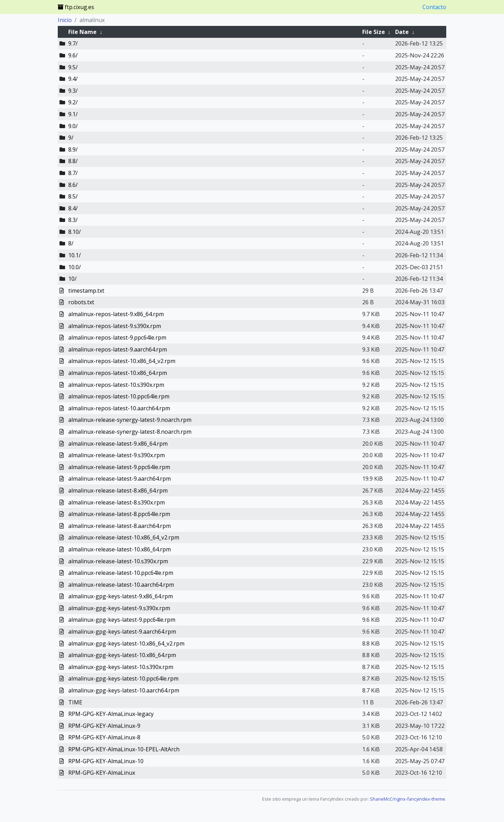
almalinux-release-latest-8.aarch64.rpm (120, 526)
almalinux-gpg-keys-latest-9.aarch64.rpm (122, 632)
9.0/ (73, 126)
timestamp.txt (86, 291)
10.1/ (75, 255)
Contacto (434, 7)
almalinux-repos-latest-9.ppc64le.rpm (117, 337)
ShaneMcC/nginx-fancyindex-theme (408, 799)
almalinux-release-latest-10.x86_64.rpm (120, 549)
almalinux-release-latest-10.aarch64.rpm (121, 585)
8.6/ (73, 185)
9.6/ (73, 55)
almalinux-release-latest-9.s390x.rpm (117, 455)
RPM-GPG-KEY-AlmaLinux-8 (104, 737)
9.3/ (73, 91)
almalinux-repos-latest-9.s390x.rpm (115, 326)
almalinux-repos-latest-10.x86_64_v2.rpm (122, 361)
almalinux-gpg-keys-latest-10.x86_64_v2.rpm (126, 643)
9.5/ (73, 67)
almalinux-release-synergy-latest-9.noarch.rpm (130, 420)
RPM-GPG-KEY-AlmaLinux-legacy (111, 714)
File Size (374, 32)
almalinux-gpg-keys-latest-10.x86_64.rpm (122, 655)
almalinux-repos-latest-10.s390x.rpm (116, 385)
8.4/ (73, 208)
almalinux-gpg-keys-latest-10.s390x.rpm (121, 667)
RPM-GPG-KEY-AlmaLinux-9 (104, 726)
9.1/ (73, 114)
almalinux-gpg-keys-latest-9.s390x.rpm (119, 608)
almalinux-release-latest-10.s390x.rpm (118, 561)
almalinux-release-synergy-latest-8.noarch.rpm (130, 432)
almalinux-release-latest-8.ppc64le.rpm (119, 514)
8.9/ (73, 149)
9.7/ (73, 43)
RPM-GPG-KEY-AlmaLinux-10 (106, 761)
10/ (72, 279)
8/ (71, 243)
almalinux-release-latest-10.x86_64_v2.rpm (124, 537)
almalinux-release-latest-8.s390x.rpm (117, 502)
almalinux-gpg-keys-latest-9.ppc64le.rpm (122, 620)
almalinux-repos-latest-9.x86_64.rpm (116, 314)
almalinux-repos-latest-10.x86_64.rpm (118, 373)
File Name (82, 32)
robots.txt (81, 302)
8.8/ (73, 161)
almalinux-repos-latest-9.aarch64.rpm (118, 349)
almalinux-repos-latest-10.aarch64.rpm (119, 408)
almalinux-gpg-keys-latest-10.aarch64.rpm (124, 690)
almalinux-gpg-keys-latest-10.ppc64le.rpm (123, 678)
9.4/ (73, 79)
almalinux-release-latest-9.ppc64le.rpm (119, 467)
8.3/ (73, 220)
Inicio (65, 20)
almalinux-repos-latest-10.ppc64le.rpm (119, 396)
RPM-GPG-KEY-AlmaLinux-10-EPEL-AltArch (124, 749)
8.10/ (75, 232)
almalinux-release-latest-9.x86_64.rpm (118, 444)
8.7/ (73, 173)
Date (402, 32)
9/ (71, 138)
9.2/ (73, 102)
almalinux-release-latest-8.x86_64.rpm (118, 490)
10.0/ (75, 267)
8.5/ (73, 196)
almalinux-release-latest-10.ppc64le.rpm (121, 573)
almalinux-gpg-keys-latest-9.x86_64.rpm (121, 596)
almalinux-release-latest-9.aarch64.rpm (120, 479)
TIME (75, 702)
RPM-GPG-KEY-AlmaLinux (102, 773)
